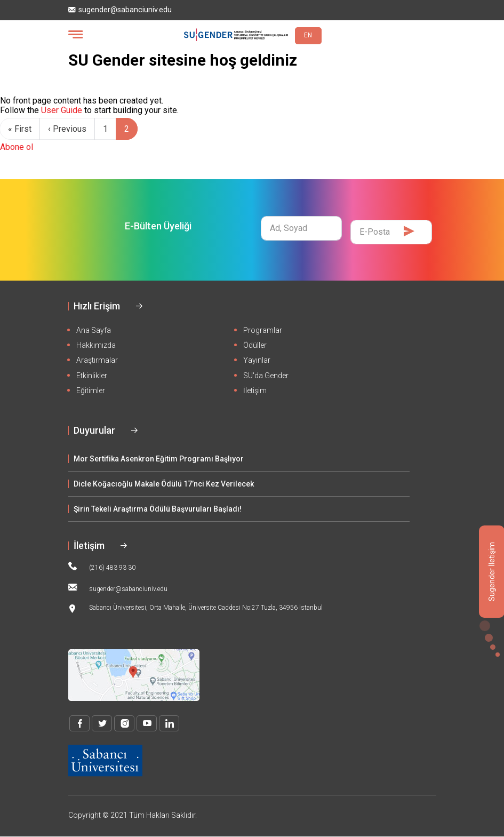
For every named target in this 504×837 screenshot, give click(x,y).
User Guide (62, 110)
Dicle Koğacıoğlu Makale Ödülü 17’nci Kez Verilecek (164, 484)
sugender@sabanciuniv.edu (120, 10)
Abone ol (17, 147)
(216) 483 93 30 (102, 567)
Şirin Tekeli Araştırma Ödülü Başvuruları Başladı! (158, 509)
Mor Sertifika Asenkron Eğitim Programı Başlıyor (159, 459)
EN (308, 35)
